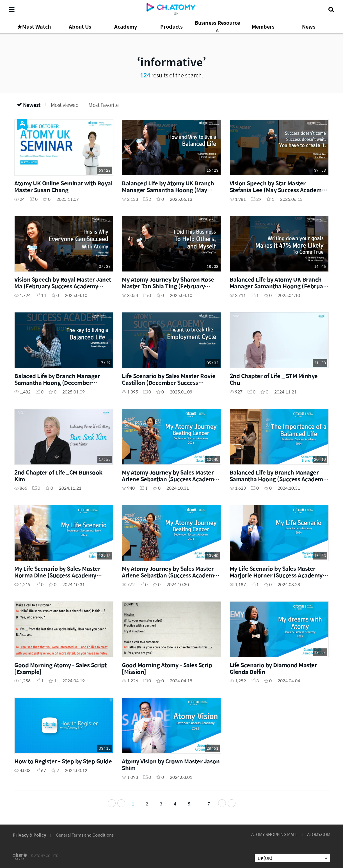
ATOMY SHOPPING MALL (274, 834)
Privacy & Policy (29, 835)
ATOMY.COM (319, 834)
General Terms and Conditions (85, 835)
